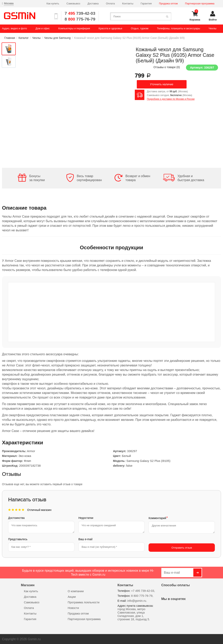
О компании (76, 591)
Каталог (24, 38)
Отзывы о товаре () (167, 67)
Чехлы (36, 38)
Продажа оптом (168, 3)
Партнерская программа (200, 3)
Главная (10, 38)
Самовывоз (73, 3)
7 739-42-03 (80, 13)
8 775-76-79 (80, 19)
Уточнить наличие (162, 84)
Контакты (128, 3)
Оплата (110, 3)
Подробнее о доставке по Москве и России (171, 99)
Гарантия (146, 3)
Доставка (93, 3)
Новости (73, 608)
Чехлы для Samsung (57, 38)
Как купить (53, 3)
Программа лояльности (84, 602)
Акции (72, 596)
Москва (9, 3)
